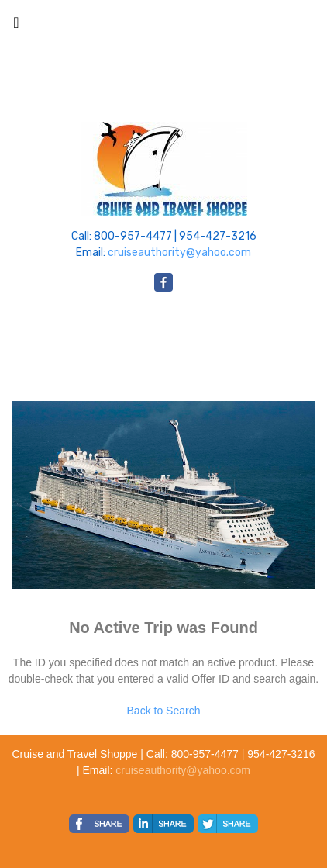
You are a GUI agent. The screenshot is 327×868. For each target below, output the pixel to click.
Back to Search (164, 711)
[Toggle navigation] (16, 26)
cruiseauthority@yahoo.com (179, 252)
